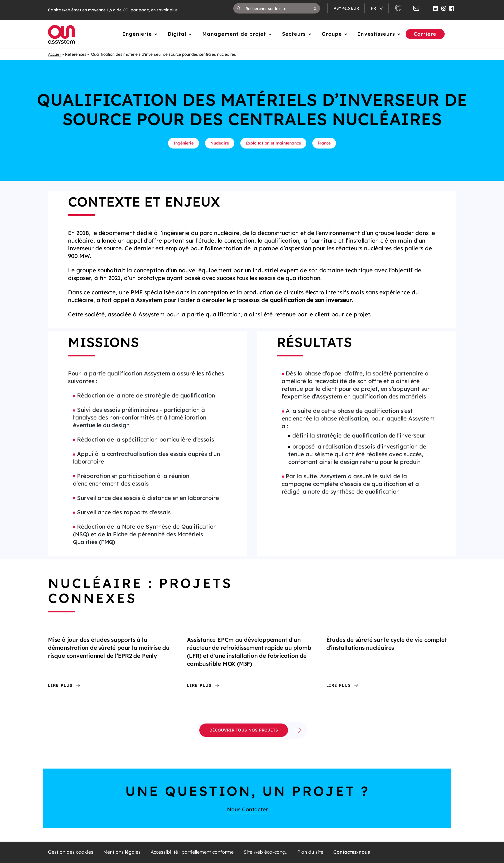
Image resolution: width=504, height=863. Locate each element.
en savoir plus (164, 10)
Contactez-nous (352, 852)
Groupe (332, 34)
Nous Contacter (247, 809)
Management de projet (234, 34)
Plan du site (310, 852)
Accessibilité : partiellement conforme (192, 852)
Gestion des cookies (71, 852)
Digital (177, 34)
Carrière (425, 34)
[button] (315, 8)
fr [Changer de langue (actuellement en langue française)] (374, 8)
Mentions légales (122, 852)
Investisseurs (376, 34)
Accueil (55, 54)
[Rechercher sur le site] (279, 8)
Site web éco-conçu (265, 852)
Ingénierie (137, 34)
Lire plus (60, 685)
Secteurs (294, 34)
